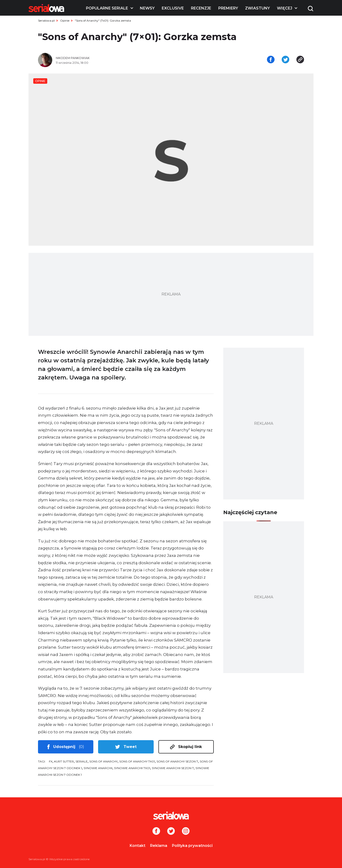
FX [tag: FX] (51, 761)
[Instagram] (186, 831)
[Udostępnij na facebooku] (271, 60)
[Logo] (46, 8)
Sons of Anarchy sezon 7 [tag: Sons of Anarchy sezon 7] (177, 761)
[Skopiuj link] (300, 60)
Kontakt (138, 846)
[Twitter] (171, 831)
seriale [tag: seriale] (82, 761)
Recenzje (201, 8)
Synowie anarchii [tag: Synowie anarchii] (98, 768)
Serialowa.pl (46, 21)
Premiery (228, 8)
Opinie (65, 21)
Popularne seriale (107, 8)
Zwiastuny (257, 8)
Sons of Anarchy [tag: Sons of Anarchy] (103, 761)
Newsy (147, 8)
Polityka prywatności (192, 846)
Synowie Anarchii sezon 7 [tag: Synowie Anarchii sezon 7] (173, 768)
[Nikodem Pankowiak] (112, 58)
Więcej (285, 8)
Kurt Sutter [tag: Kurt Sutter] (64, 761)
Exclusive (173, 8)
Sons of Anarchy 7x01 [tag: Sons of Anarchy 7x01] (137, 761)
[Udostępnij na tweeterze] (285, 60)
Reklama (159, 846)
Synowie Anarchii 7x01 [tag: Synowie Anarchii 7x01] (132, 768)
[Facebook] (156, 831)
